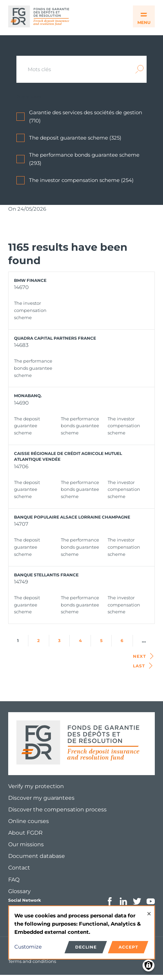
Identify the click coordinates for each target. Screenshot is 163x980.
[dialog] (81, 933)
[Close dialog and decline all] (149, 910)
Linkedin (123, 901)
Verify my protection (36, 786)
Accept (128, 947)
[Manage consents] (148, 965)
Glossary (19, 891)
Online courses (29, 821)
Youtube (151, 901)
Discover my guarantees (41, 798)
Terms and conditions (32, 961)
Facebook (110, 901)
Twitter (137, 901)
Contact (19, 868)
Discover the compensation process (57, 809)
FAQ (14, 880)
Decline (86, 947)
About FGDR (25, 833)
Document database (37, 856)
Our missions (26, 844)
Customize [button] (28, 947)
